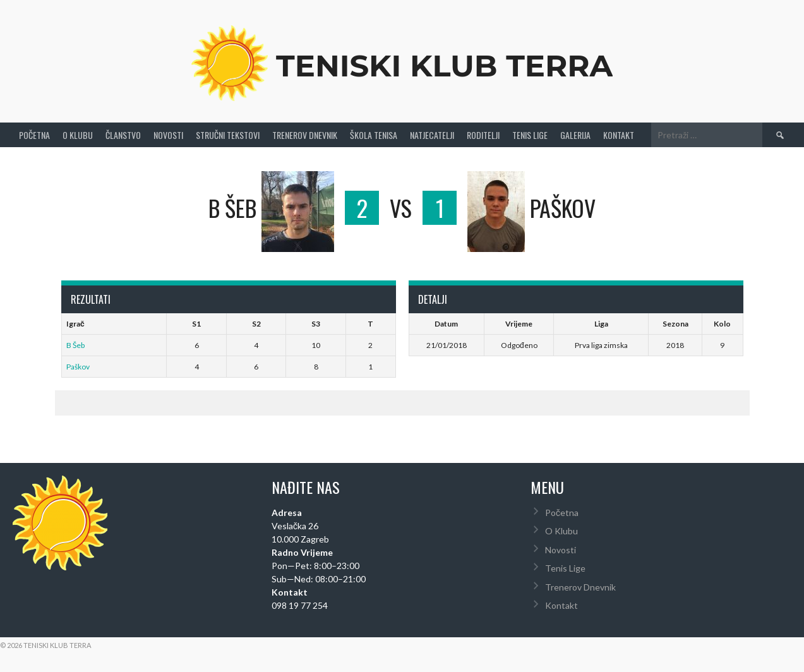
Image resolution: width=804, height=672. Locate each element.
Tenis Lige (530, 135)
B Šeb (75, 345)
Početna (34, 135)
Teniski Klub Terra (444, 66)
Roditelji (483, 135)
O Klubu (78, 135)
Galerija (575, 135)
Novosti (168, 135)
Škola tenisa (374, 135)
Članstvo (123, 135)
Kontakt (619, 135)
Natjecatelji (432, 135)
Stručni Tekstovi (228, 135)
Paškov (78, 367)
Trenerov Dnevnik (305, 135)
